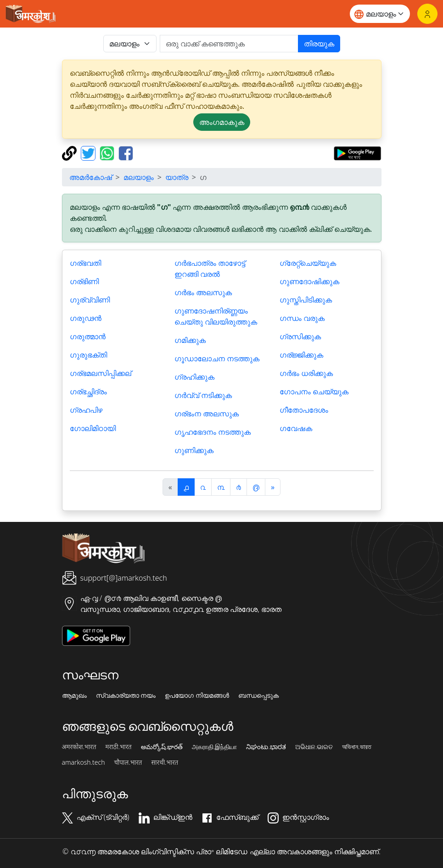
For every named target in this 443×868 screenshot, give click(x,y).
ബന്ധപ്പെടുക (258, 695)
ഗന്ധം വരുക (302, 318)
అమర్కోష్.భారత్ (162, 747)
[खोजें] (229, 44)
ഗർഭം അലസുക (203, 292)
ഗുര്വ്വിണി (90, 300)
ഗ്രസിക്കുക (300, 336)
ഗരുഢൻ (86, 318)
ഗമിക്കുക (190, 340)
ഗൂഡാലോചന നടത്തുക (217, 358)
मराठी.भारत (119, 747)
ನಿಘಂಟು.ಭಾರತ (266, 747)
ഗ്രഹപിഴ (86, 410)
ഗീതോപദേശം (304, 410)
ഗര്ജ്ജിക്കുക (301, 355)
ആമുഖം (74, 695)
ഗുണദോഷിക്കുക (309, 281)
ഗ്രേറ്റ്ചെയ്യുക (308, 263)
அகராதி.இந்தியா (214, 747)
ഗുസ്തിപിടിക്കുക (306, 300)
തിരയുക (319, 44)
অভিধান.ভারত (356, 747)
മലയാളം (139, 177)
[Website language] (380, 14)
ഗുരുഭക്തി (88, 355)
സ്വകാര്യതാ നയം (126, 695)
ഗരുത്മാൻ (88, 336)
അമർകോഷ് (91, 177)
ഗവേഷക (296, 428)
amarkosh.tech (84, 762)
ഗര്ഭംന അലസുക (207, 414)
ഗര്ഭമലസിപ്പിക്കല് (101, 373)
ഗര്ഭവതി (85, 263)
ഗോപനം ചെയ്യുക (314, 392)
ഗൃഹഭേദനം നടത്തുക (213, 432)
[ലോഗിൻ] (427, 14)
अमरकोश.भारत (79, 747)
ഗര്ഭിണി (84, 281)
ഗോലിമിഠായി (93, 428)
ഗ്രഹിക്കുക (194, 377)
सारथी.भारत (165, 762)
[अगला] (273, 487)
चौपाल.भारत (128, 762)
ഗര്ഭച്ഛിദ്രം (88, 392)
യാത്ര (177, 177)
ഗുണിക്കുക (194, 450)
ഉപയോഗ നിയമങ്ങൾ (197, 695)
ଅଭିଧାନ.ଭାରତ (314, 747)
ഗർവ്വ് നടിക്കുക (203, 395)
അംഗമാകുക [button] (222, 122)
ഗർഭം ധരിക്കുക (306, 373)
